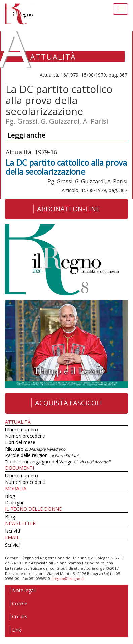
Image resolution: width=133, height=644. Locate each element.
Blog (10, 496)
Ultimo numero (22, 430)
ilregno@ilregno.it (68, 579)
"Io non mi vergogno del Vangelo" (58, 461)
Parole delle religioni (42, 455)
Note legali (23, 590)
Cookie (19, 603)
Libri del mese (20, 442)
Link (15, 630)
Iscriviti (12, 531)
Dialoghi (14, 503)
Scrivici (12, 545)
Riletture (35, 449)
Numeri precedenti (25, 436)
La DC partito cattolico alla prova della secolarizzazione (66, 167)
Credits (19, 617)
